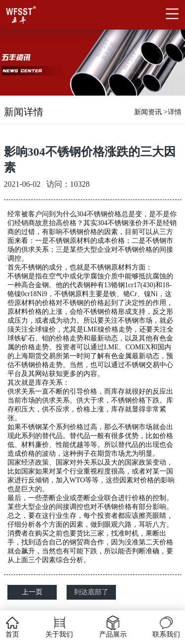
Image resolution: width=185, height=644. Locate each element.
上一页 (32, 592)
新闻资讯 (148, 112)
